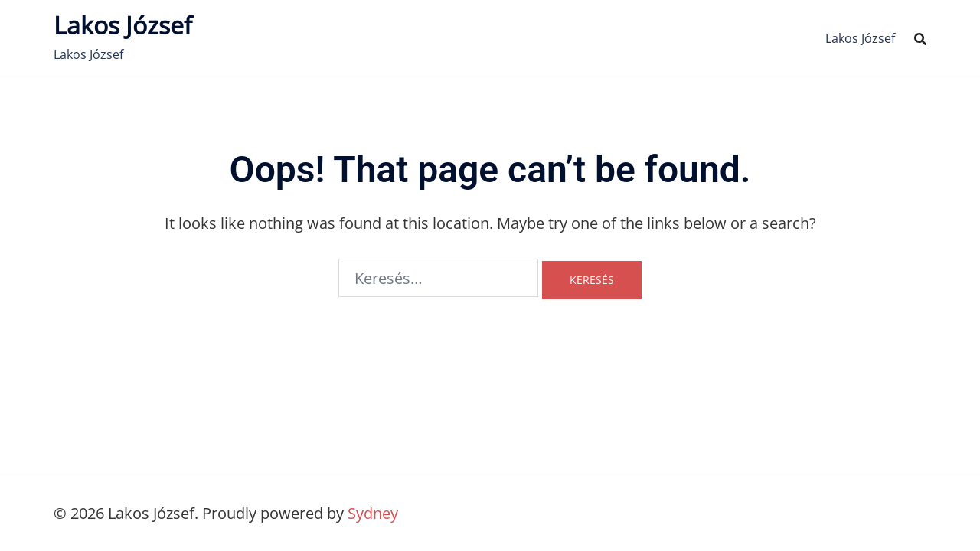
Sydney (373, 513)
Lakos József (123, 25)
